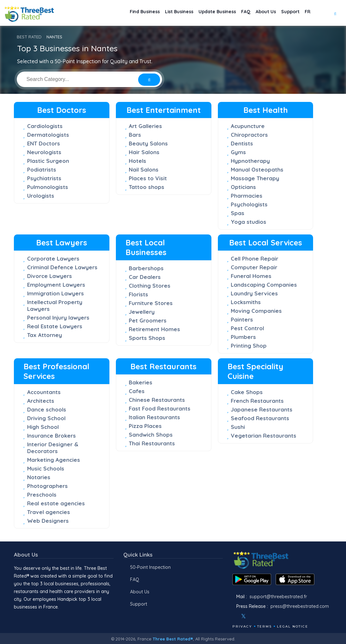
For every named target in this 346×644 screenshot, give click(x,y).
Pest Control (247, 328)
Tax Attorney (45, 335)
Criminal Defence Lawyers (62, 267)
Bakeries (141, 382)
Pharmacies (247, 196)
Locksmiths (246, 302)
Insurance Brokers (51, 436)
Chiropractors (249, 135)
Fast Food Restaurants (160, 408)
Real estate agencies (56, 503)
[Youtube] (263, 616)
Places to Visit (148, 178)
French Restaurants (257, 401)
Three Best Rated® (173, 639)
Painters (242, 319)
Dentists (242, 143)
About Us (257, 13)
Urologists (41, 196)
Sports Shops (147, 338)
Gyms (238, 152)
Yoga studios (249, 222)
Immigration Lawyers (56, 293)
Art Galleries (145, 126)
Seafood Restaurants (260, 418)
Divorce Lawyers (50, 276)
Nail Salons (144, 169)
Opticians (243, 187)
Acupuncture (248, 126)
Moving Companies (256, 311)
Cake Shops (247, 392)
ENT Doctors (44, 143)
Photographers (47, 486)
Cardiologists (45, 126)
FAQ (233, 13)
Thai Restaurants (152, 443)
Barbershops (146, 268)
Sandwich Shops (151, 435)
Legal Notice (293, 626)
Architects (41, 401)
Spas (238, 213)
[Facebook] (233, 616)
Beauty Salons (148, 143)
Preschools (42, 495)
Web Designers (48, 521)
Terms (265, 626)
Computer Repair (254, 267)
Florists (138, 294)
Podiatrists (42, 169)
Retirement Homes (154, 329)
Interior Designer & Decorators (53, 448)
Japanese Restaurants (262, 409)
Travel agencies (49, 512)
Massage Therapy (255, 178)
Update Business (200, 13)
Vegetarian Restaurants (264, 436)
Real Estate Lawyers (55, 326)
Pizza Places (145, 426)
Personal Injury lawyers (58, 317)
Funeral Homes (251, 276)
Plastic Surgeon (48, 161)
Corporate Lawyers (53, 258)
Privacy (242, 626)
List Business (156, 13)
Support (285, 13)
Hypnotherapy (250, 161)
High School (43, 427)
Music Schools (46, 468)
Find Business (116, 13)
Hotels (137, 161)
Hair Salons (144, 152)
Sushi (238, 427)
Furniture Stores (151, 303)
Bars (135, 135)
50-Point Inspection (150, 567)
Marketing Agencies (54, 460)
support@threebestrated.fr (278, 597)
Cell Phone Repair (254, 258)
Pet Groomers (148, 320)
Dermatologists (48, 135)
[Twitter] (244, 616)
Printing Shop (249, 346)
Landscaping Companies (264, 285)
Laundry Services (254, 293)
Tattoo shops (147, 187)
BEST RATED (29, 37)
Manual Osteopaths (257, 169)
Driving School (46, 418)
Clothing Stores (150, 286)
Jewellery (142, 312)
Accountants (44, 392)
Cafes (137, 391)
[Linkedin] (271, 616)
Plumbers (243, 337)
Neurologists (44, 152)
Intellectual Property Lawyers (55, 305)
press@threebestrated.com (300, 606)
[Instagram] (254, 616)
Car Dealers (145, 277)
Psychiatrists (44, 178)
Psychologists (249, 204)
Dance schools (47, 409)
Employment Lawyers (56, 285)
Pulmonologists (48, 187)
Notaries (39, 477)
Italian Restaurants (154, 417)
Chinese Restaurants (157, 400)
